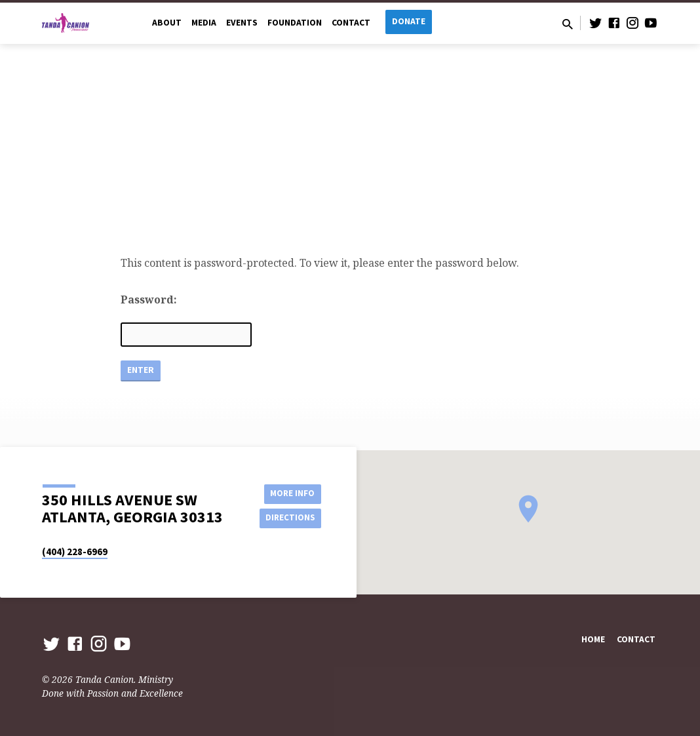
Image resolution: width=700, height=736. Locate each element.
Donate (409, 21)
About (167, 23)
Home (593, 639)
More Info (288, 492)
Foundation (295, 23)
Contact (351, 23)
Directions (288, 518)
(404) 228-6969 (75, 552)
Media (204, 23)
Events (242, 23)
